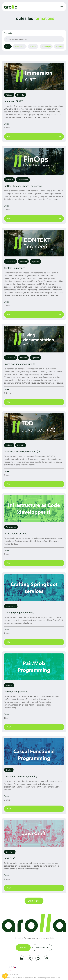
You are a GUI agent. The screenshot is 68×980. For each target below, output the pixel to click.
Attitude (33, 46)
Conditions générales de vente (48, 978)
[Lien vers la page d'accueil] (11, 7)
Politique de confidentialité (26, 978)
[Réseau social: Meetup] (38, 958)
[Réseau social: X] (30, 958)
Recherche (8, 33)
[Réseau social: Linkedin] (21, 958)
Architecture (20, 46)
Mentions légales (8, 978)
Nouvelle (60, 46)
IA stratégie (46, 46)
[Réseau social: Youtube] (47, 958)
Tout (8, 46)
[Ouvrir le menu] (62, 7)
